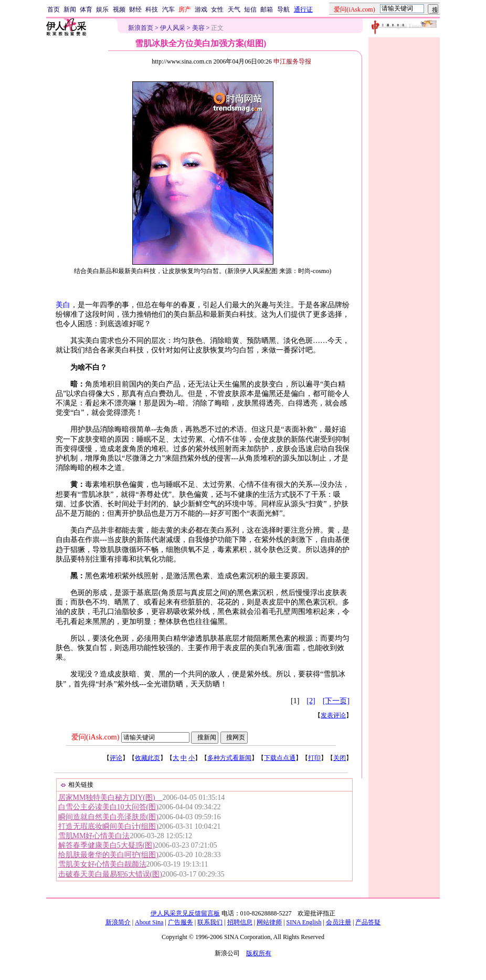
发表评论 (333, 715)
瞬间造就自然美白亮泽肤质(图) (108, 817)
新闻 (70, 9)
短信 (250, 9)
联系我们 (210, 922)
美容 (198, 28)
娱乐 (102, 9)
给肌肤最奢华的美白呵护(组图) (108, 855)
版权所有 (259, 953)
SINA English (304, 922)
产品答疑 (368, 922)
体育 (86, 9)
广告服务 (181, 922)
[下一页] (336, 701)
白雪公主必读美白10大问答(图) (108, 807)
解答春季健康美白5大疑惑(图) (107, 845)
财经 (135, 9)
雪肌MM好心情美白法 (94, 836)
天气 (234, 9)
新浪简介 (118, 922)
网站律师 (269, 922)
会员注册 (339, 922)
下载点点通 (280, 758)
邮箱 (267, 9)
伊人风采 (173, 28)
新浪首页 (141, 28)
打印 (314, 758)
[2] (311, 701)
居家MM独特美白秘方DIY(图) (110, 797)
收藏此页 (147, 758)
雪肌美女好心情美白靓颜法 (102, 864)
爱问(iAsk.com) (95, 737)
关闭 (340, 758)
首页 (54, 9)
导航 (283, 9)
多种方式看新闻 (229, 758)
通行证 (303, 9)
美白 (63, 305)
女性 (217, 9)
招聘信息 (240, 922)
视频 (119, 9)
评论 (116, 758)
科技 (152, 9)
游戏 (201, 9)
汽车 (168, 9)
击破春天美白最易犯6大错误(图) (110, 874)
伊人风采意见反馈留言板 (185, 913)
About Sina (149, 922)
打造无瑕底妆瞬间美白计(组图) (108, 826)
